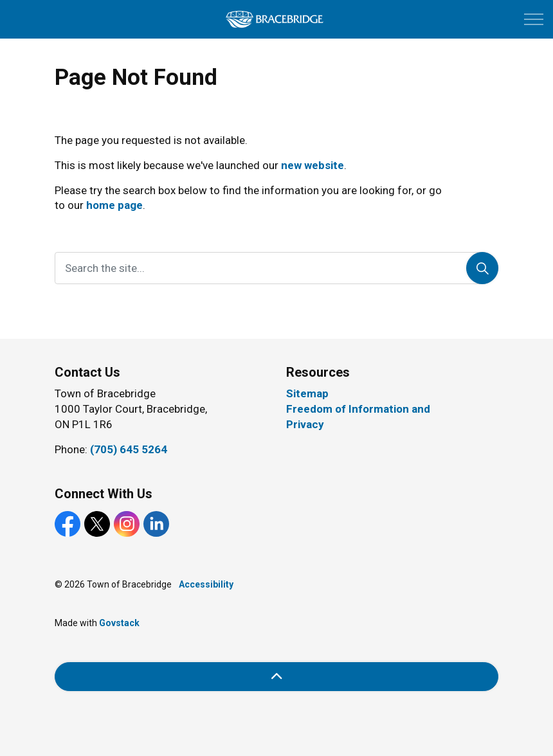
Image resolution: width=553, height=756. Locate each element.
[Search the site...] (276, 268)
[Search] (482, 268)
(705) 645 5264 (129, 449)
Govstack (119, 623)
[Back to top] (276, 677)
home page (114, 205)
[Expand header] (534, 19)
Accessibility (206, 584)
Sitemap (307, 393)
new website (313, 165)
